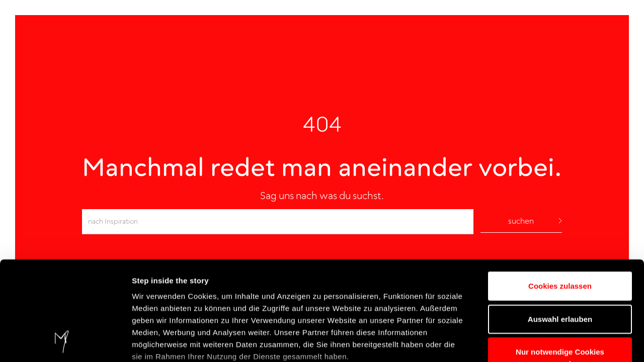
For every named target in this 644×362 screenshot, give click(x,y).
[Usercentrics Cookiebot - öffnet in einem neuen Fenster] (65, 342)
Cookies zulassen (560, 193)
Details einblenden (166, 342)
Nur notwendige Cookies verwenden (560, 265)
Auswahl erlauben (560, 226)
